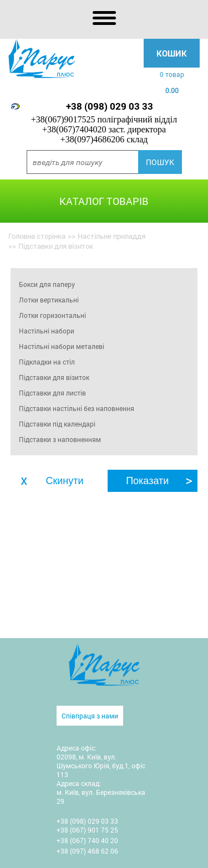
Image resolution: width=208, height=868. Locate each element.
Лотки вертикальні (49, 300)
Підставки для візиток (54, 377)
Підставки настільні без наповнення (77, 408)
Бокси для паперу (47, 284)
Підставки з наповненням (60, 439)
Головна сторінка (37, 236)
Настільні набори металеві (62, 346)
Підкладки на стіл (47, 362)
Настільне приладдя (111, 236)
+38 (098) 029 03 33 (110, 106)
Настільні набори (47, 331)
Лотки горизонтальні (52, 315)
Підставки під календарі (57, 424)
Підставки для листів (52, 393)
